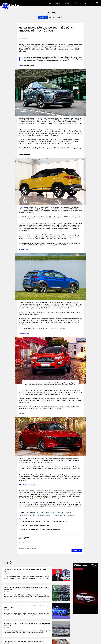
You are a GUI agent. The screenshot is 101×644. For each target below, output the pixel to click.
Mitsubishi (22, 491)
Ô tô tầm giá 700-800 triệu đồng (42, 515)
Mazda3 (42, 513)
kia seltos (68, 513)
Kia (20, 154)
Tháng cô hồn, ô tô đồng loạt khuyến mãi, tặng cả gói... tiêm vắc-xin (44, 522)
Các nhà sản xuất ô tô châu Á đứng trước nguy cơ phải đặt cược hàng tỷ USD (27, 625)
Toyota (21, 65)
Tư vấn (75, 3)
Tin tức (48, 3)
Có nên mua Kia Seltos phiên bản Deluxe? (35, 525)
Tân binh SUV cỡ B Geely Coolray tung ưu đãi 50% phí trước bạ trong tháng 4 (26, 607)
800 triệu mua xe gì (69, 515)
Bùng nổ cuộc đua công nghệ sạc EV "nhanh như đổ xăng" (24, 642)
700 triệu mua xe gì (57, 515)
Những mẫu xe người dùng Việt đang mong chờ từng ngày (41, 529)
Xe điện (58, 3)
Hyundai (35, 302)
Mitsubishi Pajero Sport (27, 485)
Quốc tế (51, 17)
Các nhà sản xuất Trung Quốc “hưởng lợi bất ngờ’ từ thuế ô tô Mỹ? (26, 570)
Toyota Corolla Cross (25, 515)
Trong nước (43, 17)
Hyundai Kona (23, 249)
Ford (53, 390)
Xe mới (66, 3)
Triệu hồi (59, 17)
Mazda (21, 413)
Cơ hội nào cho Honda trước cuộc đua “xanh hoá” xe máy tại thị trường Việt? (26, 589)
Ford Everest (41, 502)
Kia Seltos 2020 (24, 207)
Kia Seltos (50, 59)
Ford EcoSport (24, 333)
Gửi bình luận (77, 551)
